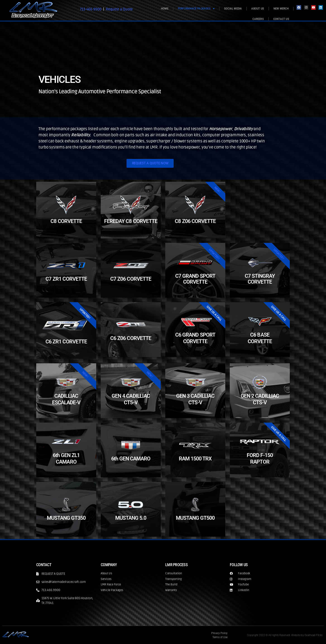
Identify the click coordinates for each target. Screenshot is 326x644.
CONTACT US (281, 19)
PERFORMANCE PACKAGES (196, 9)
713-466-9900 (89, 9)
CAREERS (258, 19)
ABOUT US (258, 8)
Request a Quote (120, 9)
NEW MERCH (281, 8)
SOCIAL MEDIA (233, 8)
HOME (165, 8)
